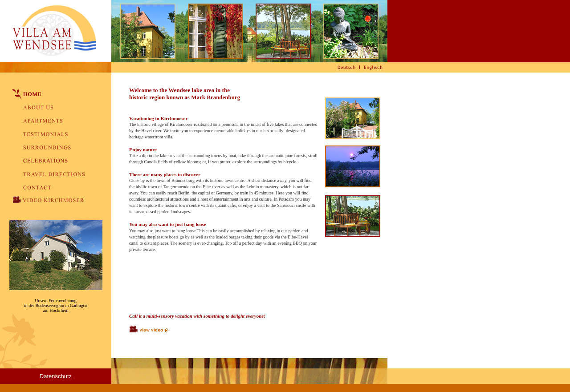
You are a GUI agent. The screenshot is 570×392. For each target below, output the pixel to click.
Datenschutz (56, 376)
